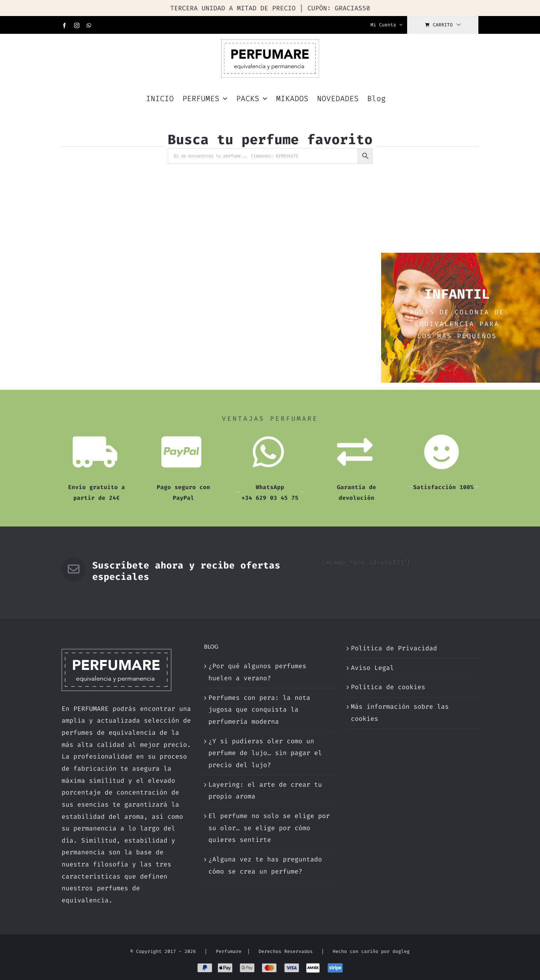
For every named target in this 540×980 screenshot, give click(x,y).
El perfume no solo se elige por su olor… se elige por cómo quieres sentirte (269, 828)
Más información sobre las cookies (400, 713)
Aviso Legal (372, 668)
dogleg (401, 951)
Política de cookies (388, 687)
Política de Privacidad (394, 648)
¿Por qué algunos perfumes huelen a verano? (257, 672)
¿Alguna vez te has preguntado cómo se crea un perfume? (265, 865)
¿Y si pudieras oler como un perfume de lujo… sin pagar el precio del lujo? (265, 753)
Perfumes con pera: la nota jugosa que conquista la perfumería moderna (259, 710)
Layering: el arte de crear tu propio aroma (265, 791)
